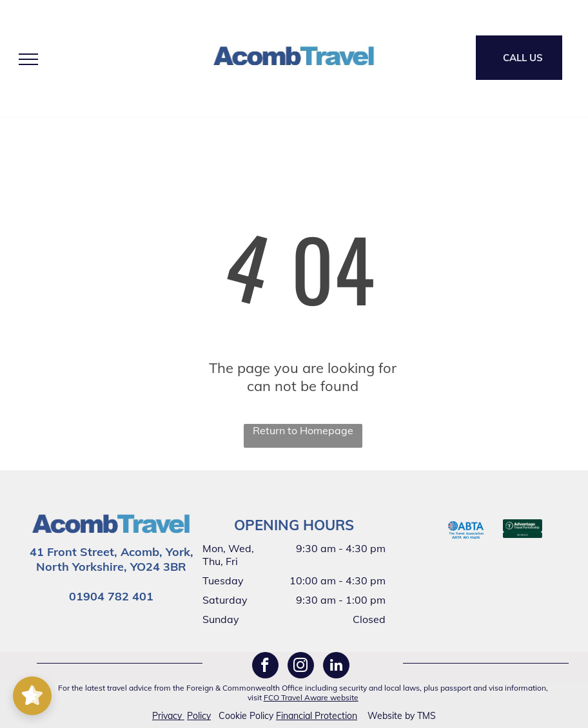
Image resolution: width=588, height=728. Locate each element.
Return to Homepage (303, 430)
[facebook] (265, 667)
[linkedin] (336, 667)
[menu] (28, 59)
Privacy (167, 716)
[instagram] (301, 667)
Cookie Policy (246, 716)
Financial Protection (317, 716)
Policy (199, 716)
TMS (426, 716)
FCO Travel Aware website (311, 697)
